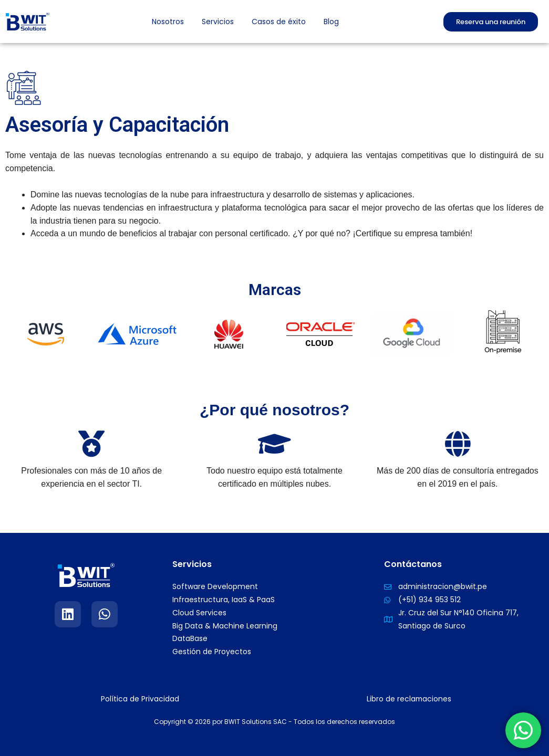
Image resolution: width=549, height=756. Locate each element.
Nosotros (168, 22)
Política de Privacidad (140, 699)
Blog (331, 22)
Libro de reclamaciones (409, 699)
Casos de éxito (279, 22)
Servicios (218, 22)
